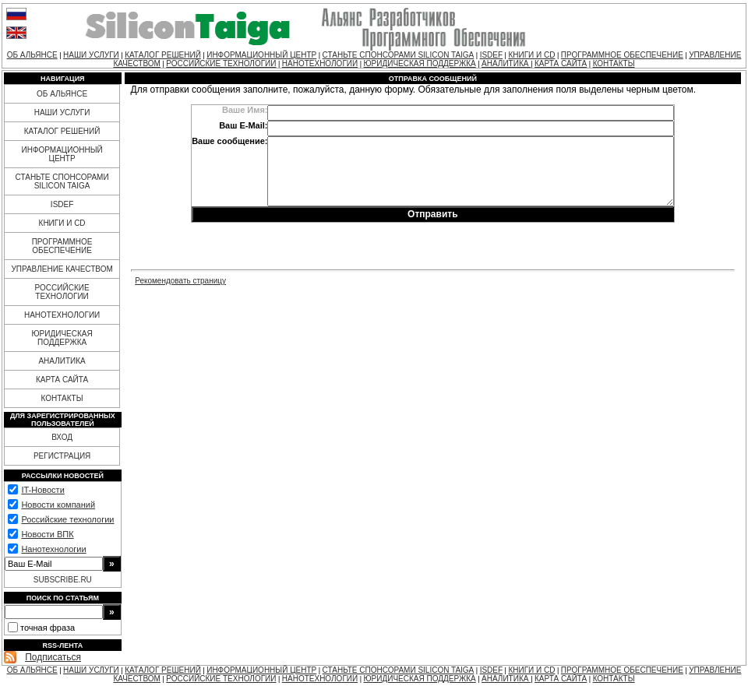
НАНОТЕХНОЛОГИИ (320, 63)
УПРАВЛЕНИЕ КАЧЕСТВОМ (62, 269)
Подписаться (53, 657)
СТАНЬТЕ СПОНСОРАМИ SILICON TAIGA (399, 55)
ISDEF (491, 55)
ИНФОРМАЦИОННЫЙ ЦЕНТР (261, 55)
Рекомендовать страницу (180, 281)
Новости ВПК (47, 534)
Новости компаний (58, 505)
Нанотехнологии (53, 549)
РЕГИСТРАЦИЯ (62, 456)
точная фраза (48, 628)
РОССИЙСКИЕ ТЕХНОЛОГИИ (221, 63)
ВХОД (62, 437)
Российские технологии (67, 519)
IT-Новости (42, 490)
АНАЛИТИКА (506, 63)
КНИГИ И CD (531, 55)
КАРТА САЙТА (561, 63)
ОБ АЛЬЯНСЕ (32, 55)
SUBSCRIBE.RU (63, 580)
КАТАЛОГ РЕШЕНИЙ (163, 55)
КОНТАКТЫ (614, 63)
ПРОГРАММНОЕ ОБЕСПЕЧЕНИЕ (622, 55)
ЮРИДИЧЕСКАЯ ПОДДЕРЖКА (420, 63)
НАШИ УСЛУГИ (91, 55)
